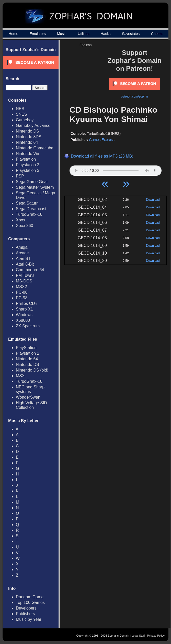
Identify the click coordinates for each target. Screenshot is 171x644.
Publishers (25, 614)
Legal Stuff (138, 636)
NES (20, 109)
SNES (21, 114)
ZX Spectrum (28, 326)
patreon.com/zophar (135, 97)
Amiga (22, 247)
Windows (24, 315)
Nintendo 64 (27, 142)
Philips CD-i (27, 303)
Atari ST (23, 259)
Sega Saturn (27, 203)
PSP (20, 176)
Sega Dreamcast (31, 209)
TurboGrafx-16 (29, 214)
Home (13, 34)
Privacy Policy (156, 636)
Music (62, 34)
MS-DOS (24, 281)
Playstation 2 (28, 165)
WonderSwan (28, 397)
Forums (85, 45)
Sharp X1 (24, 309)
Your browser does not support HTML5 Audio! (116, 169)
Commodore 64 (30, 270)
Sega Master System (35, 187)
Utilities (83, 34)
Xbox (20, 220)
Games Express (102, 140)
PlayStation (26, 348)
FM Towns (25, 275)
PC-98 (22, 298)
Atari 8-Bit (25, 264)
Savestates (131, 34)
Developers (26, 608)
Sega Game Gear (32, 182)
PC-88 (22, 292)
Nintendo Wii (27, 154)
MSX (20, 376)
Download (153, 200)
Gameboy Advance (33, 126)
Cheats (157, 34)
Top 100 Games (30, 603)
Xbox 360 (25, 226)
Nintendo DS (27, 131)
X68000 (23, 320)
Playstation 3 (28, 170)
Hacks (106, 34)
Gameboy (25, 120)
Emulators (38, 34)
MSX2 (21, 287)
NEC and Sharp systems (30, 389)
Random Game (30, 597)
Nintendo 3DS (29, 137)
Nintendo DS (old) (32, 370)
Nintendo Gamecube (35, 148)
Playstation (26, 159)
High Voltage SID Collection (31, 405)
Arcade (22, 253)
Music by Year (29, 619)
